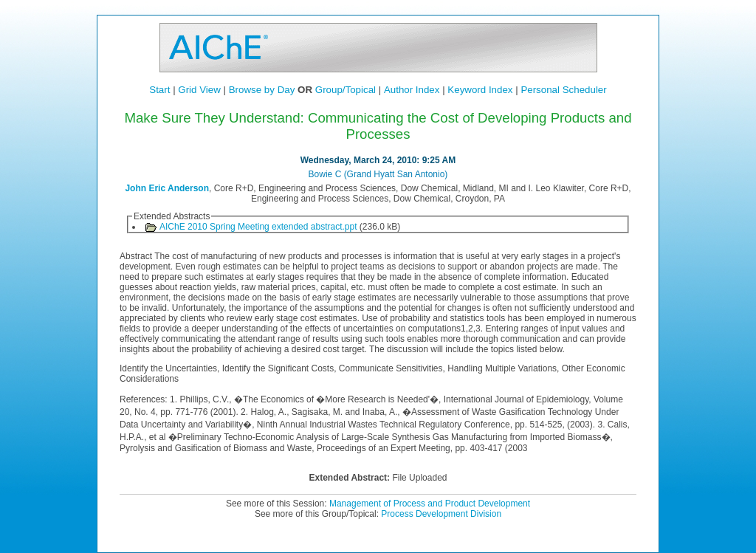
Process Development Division (441, 514)
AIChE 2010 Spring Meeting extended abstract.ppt (258, 227)
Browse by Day (262, 90)
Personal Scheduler (563, 90)
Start (159, 90)
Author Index (412, 90)
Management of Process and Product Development (430, 504)
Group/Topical (346, 90)
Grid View (199, 90)
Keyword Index (480, 90)
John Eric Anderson (167, 188)
